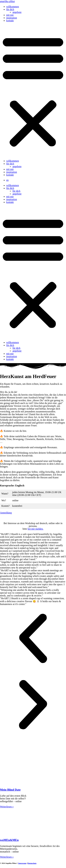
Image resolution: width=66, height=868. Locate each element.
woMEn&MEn (9, 840)
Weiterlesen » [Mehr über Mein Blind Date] (7, 807)
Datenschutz (32, 863)
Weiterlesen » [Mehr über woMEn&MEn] (7, 857)
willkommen (13, 7)
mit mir (10, 15)
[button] (33, 91)
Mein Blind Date (10, 790)
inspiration (12, 18)
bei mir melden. (35, 529)
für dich (10, 9)
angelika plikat (7, 1)
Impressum (22, 863)
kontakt (10, 21)
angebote (17, 12)
